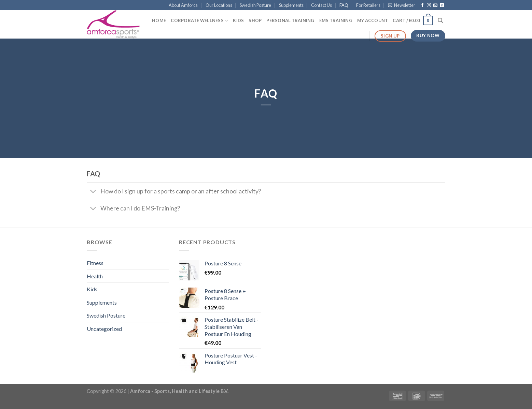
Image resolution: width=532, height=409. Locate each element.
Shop (255, 20)
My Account (373, 20)
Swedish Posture (255, 5)
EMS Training (336, 20)
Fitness (95, 263)
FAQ (344, 5)
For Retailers (368, 5)
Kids (238, 20)
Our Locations (219, 5)
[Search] (440, 20)
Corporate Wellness (199, 21)
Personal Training (290, 20)
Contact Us (321, 5)
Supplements (291, 5)
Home (159, 20)
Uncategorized (104, 329)
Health (95, 276)
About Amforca (183, 5)
